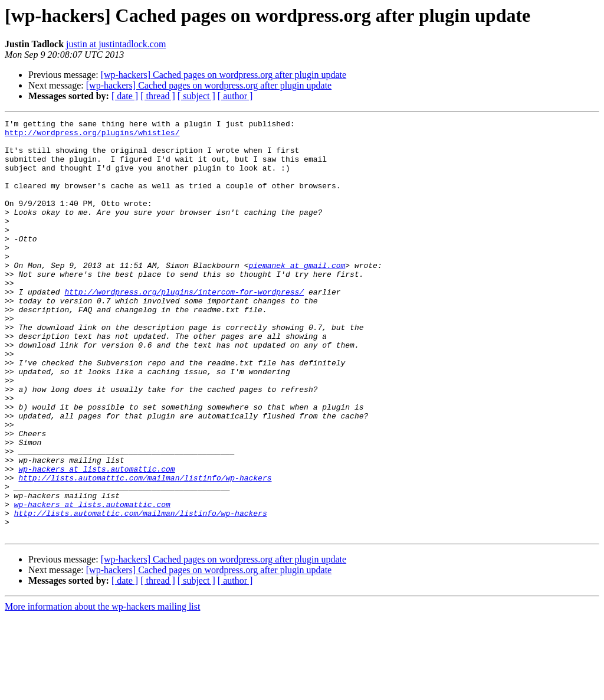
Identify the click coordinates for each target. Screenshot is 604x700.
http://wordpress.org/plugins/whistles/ (92, 136)
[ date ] (125, 96)
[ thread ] (158, 96)
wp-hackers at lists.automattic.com (96, 539)
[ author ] (235, 96)
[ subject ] (196, 96)
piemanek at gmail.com (297, 295)
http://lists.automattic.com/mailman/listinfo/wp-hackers (145, 550)
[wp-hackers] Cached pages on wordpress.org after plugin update (224, 75)
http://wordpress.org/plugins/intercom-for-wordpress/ (184, 327)
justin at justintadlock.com (116, 44)
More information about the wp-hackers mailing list (102, 690)
